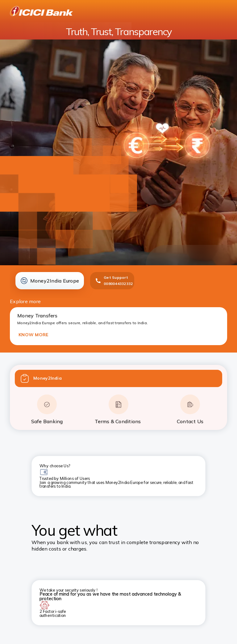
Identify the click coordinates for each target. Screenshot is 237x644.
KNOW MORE (33, 335)
